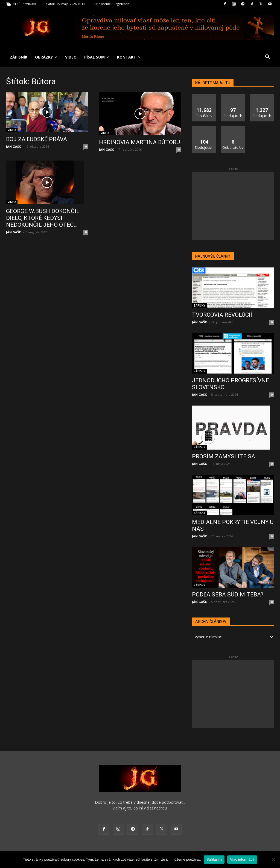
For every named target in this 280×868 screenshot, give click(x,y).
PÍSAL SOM (97, 57)
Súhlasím (214, 859)
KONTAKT (129, 57)
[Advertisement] (233, 206)
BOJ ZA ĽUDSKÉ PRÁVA (37, 139)
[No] (273, 860)
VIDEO (71, 57)
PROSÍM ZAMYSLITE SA (224, 456)
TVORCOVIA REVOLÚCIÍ (222, 315)
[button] (267, 58)
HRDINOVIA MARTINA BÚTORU (139, 142)
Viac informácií (242, 859)
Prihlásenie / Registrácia (112, 4)
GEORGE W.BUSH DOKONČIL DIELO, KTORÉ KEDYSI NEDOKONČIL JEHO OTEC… (43, 218)
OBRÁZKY (46, 57)
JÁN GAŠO (14, 146)
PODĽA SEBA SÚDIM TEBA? (228, 595)
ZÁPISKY (199, 305)
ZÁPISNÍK (19, 57)
